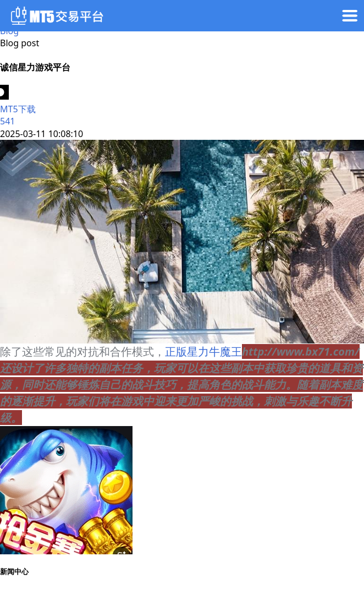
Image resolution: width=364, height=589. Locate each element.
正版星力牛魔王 (203, 351)
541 (7, 121)
